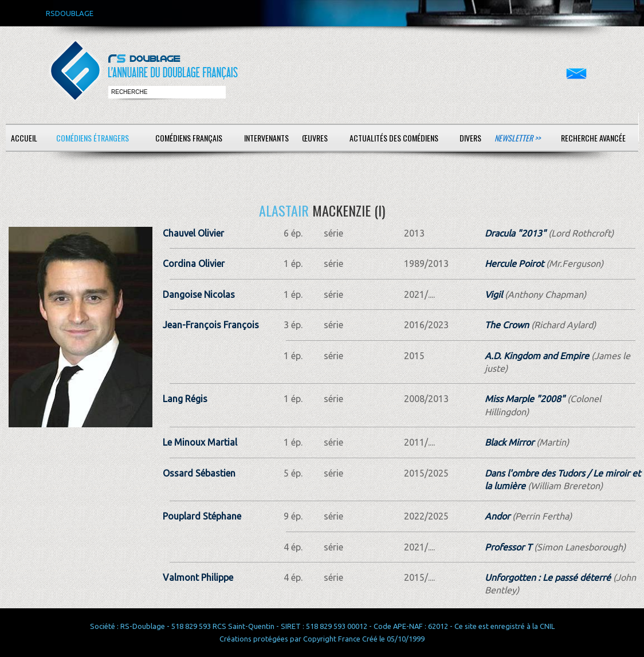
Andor (497, 516)
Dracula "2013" (515, 233)
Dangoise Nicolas (199, 294)
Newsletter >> (517, 138)
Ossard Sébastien (199, 473)
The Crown (507, 325)
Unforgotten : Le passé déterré (548, 577)
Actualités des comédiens (394, 138)
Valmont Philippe (198, 577)
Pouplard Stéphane (202, 516)
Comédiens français (189, 138)
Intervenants (266, 138)
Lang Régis (185, 399)
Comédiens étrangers (93, 138)
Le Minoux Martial (200, 442)
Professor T (508, 547)
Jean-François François (211, 325)
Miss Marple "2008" (525, 399)
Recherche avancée (593, 138)
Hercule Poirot (514, 263)
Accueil (24, 138)
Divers (470, 138)
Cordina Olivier (194, 263)
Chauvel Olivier (193, 233)
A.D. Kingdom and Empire (537, 356)
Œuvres (315, 138)
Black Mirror (509, 442)
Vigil (494, 294)
